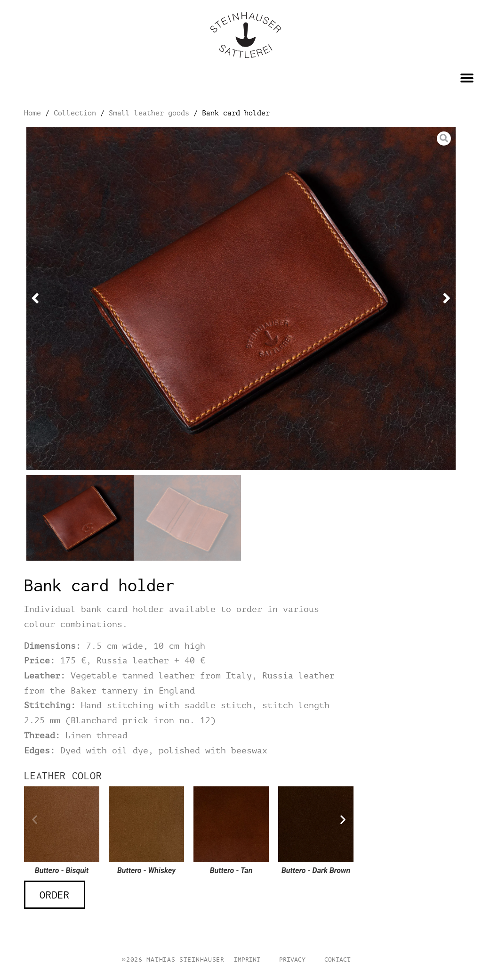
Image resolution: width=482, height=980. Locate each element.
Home (32, 113)
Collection (75, 113)
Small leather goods (149, 113)
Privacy (292, 960)
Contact (337, 960)
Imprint (247, 960)
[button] (467, 78)
